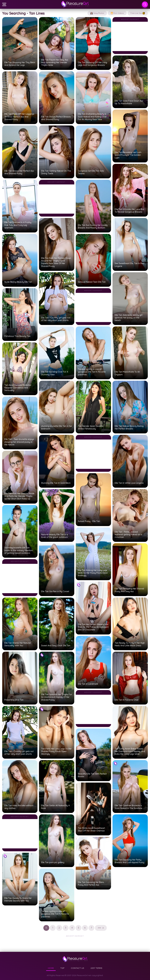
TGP (62, 968)
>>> (101, 928)
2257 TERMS (96, 968)
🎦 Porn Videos (117, 13)
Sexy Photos (97, 13)
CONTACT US (77, 968)
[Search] (145, 4)
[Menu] (4, 4)
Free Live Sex (138, 13)
